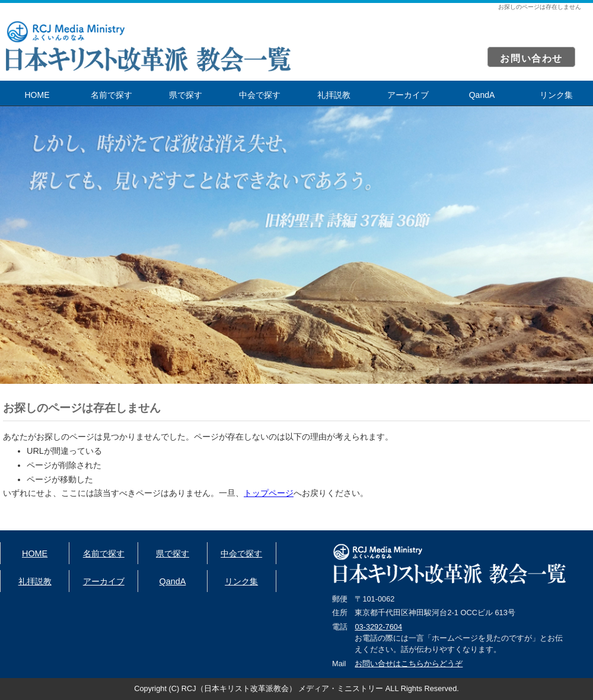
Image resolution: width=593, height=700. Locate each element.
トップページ (269, 493)
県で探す (186, 95)
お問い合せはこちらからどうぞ (409, 664)
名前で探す (111, 95)
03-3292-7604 (378, 627)
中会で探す (260, 95)
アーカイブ (408, 95)
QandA (482, 95)
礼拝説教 (334, 95)
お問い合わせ (531, 58)
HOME (37, 95)
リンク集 (556, 95)
